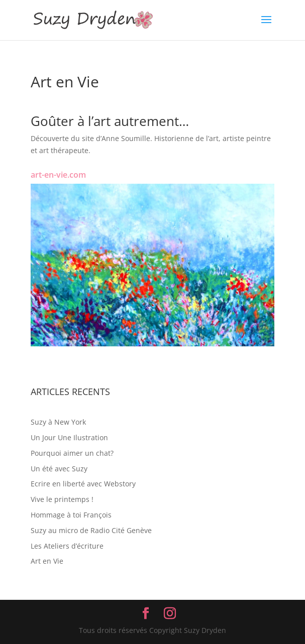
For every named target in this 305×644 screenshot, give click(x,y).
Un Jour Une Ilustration (69, 437)
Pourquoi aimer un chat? (72, 453)
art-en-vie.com (58, 175)
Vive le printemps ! (62, 499)
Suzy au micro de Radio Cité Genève (91, 530)
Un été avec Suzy (59, 469)
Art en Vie (47, 561)
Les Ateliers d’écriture (67, 546)
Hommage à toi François (71, 515)
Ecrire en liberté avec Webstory (83, 484)
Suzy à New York (58, 422)
